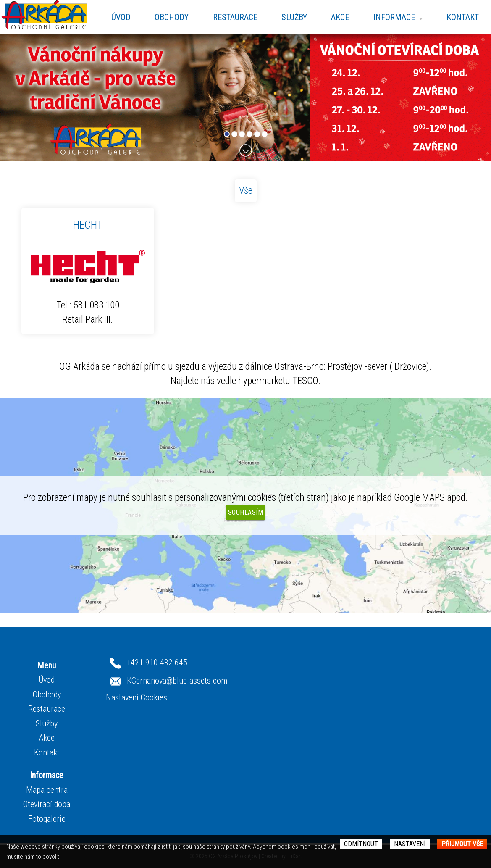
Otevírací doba (47, 804)
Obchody (172, 17)
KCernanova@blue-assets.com (177, 680)
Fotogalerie (47, 819)
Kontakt (463, 17)
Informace (398, 17)
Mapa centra (47, 790)
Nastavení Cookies (137, 697)
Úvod (121, 17)
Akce (340, 17)
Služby (294, 17)
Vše (246, 191)
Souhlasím (246, 512)
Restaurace (235, 17)
